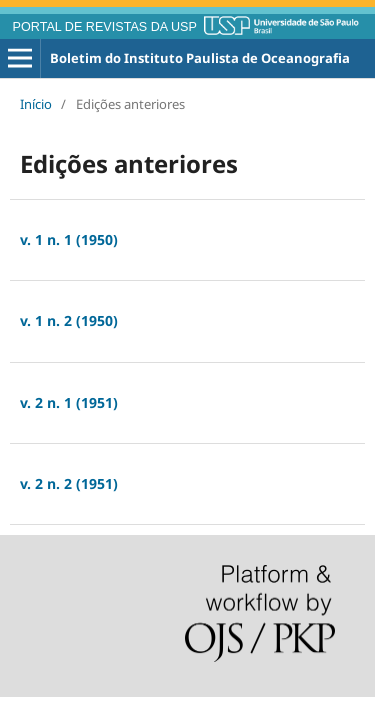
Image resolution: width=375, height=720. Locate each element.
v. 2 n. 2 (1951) (69, 483)
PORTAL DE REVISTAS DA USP (105, 27)
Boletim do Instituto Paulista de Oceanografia (200, 58)
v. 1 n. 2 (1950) (69, 320)
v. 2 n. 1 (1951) (69, 402)
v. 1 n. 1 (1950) (69, 239)
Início (36, 104)
